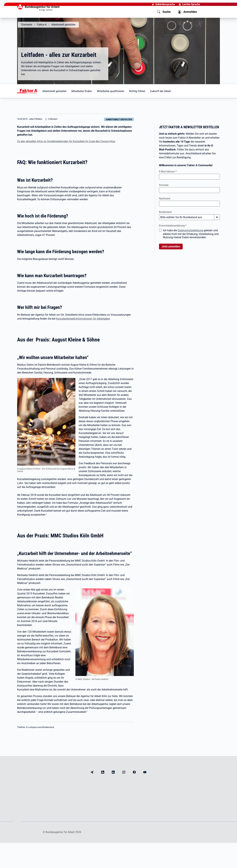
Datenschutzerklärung (190, 230)
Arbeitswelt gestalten (63, 25)
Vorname (164, 185)
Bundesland (165, 212)
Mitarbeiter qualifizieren (111, 91)
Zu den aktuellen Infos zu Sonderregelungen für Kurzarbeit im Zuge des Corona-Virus (66, 141)
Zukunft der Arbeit (160, 91)
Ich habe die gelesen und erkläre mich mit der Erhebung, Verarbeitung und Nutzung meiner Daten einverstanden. (191, 234)
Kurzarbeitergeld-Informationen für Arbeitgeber (83, 319)
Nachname (165, 199)
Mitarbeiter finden (82, 91)
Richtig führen (137, 91)
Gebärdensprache (165, 4)
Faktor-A (42, 25)
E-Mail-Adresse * (168, 172)
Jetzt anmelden (171, 247)
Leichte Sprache (191, 4)
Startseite (27, 25)
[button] (164, 12)
